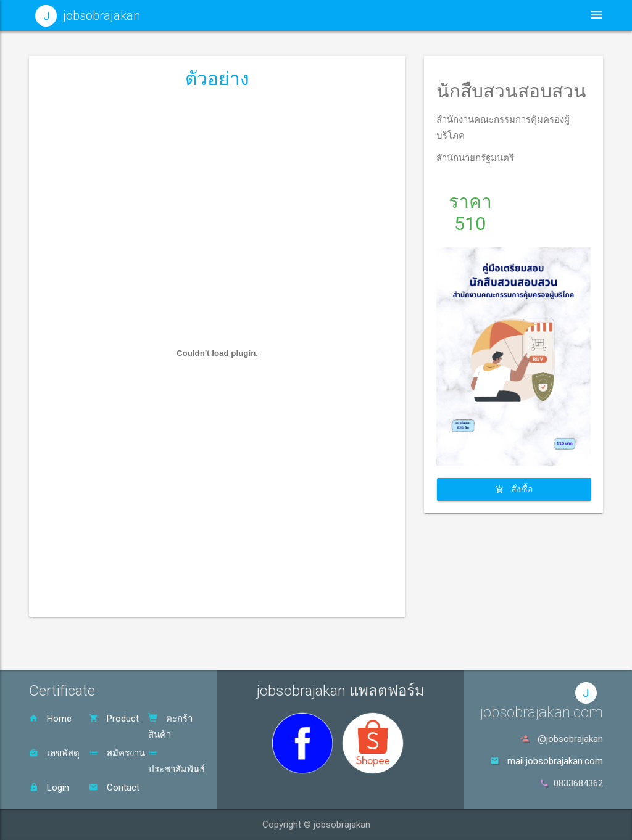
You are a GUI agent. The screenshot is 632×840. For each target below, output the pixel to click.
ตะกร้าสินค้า (170, 727)
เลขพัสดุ (54, 753)
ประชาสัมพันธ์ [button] (378, 15)
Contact (114, 788)
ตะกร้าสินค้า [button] (528, 15)
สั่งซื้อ (514, 489)
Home (50, 719)
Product (114, 719)
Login (49, 788)
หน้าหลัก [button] (300, 15)
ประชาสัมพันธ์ (177, 761)
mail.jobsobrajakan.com (555, 761)
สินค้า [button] (455, 15)
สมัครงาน (117, 753)
